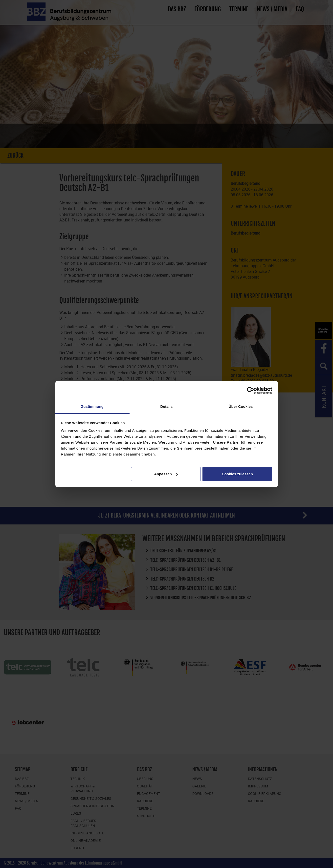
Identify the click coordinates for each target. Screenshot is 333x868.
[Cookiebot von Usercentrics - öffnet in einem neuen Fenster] (251, 391)
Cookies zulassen (237, 474)
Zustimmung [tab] (92, 406)
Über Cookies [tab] (241, 406)
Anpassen (166, 474)
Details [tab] (167, 406)
